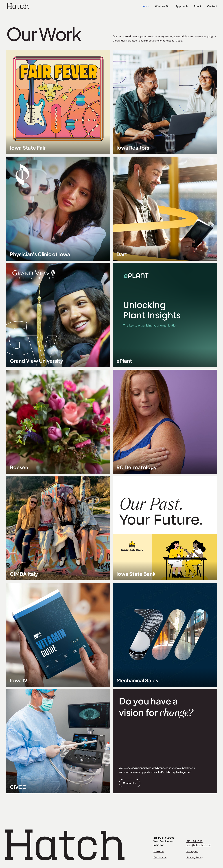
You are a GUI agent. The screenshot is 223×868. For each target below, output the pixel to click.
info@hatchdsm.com (199, 845)
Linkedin (159, 851)
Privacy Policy (195, 857)
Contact (212, 6)
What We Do (162, 6)
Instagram (192, 851)
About (197, 6)
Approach (182, 6)
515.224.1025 (195, 841)
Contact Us (130, 783)
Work (146, 6)
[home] (18, 6)
